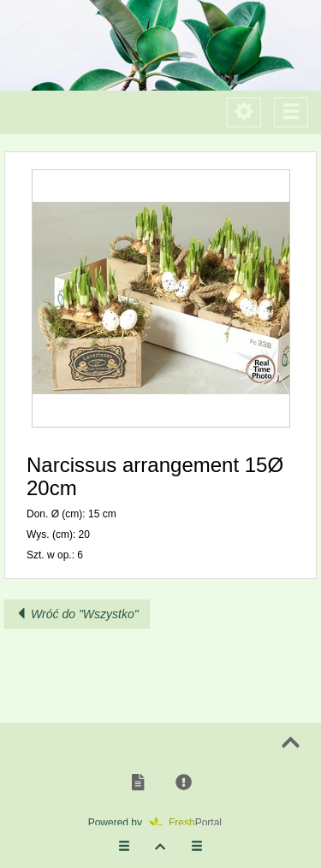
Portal (191, 823)
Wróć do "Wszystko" (77, 614)
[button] (160, 298)
